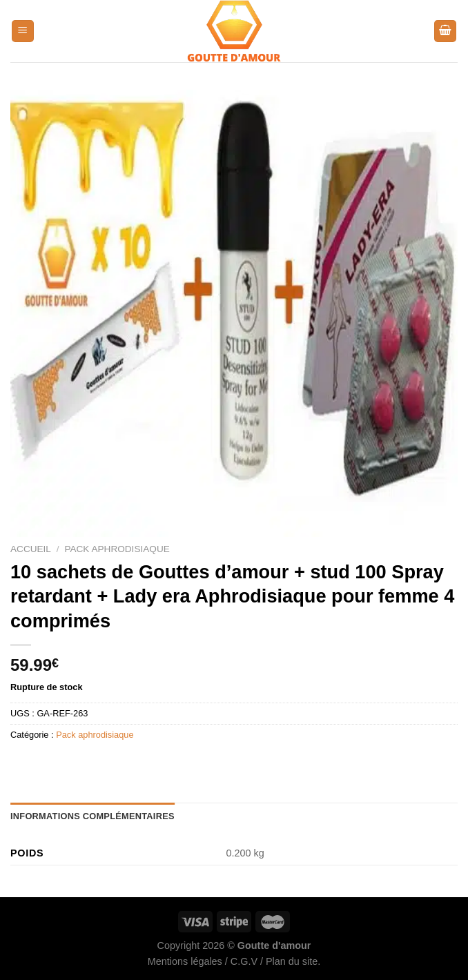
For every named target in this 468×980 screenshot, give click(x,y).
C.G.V (244, 961)
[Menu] (23, 31)
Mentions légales (185, 961)
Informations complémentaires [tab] (92, 816)
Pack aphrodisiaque (117, 549)
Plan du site (292, 961)
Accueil (31, 549)
